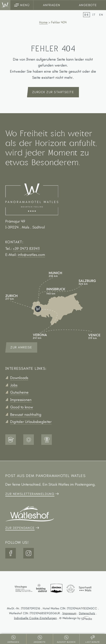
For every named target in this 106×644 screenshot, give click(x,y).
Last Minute (93, 642)
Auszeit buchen (66, 642)
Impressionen (21, 400)
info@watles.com (31, 255)
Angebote (88, 5)
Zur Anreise (21, 347)
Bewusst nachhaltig (26, 414)
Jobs (14, 385)
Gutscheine (19, 392)
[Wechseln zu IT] (95, 15)
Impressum (69, 613)
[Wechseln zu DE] (87, 15)
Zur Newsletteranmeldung (30, 494)
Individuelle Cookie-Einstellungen (35, 618)
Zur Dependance (20, 528)
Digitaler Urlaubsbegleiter (31, 422)
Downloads (19, 378)
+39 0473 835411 (26, 249)
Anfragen (52, 5)
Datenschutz (87, 613)
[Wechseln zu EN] (101, 15)
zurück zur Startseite (53, 92)
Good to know (22, 407)
